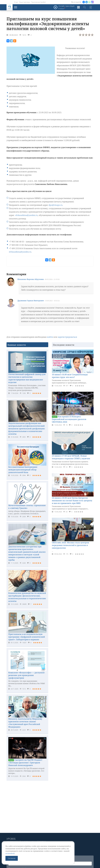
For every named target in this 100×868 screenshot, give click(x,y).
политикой (10, 853)
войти (50, 337)
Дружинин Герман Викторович (31, 301)
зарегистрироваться (67, 337)
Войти (91, 7)
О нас (16, 2)
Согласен (12, 858)
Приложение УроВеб (38, 2)
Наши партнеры (25, 2)
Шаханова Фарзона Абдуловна (31, 279)
